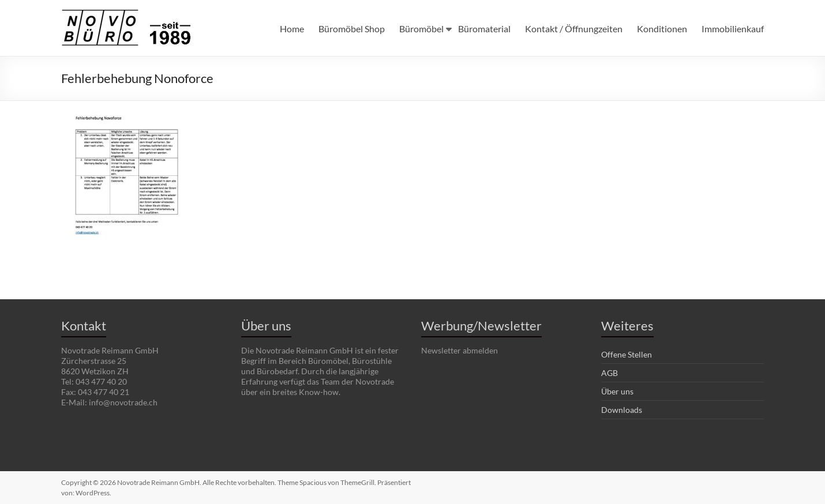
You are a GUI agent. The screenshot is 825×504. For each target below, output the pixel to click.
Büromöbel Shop (352, 29)
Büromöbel (421, 29)
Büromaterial (484, 29)
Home (292, 29)
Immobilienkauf (733, 29)
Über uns (617, 391)
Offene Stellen (627, 354)
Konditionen (662, 29)
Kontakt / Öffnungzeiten (574, 29)
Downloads (622, 410)
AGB (610, 373)
